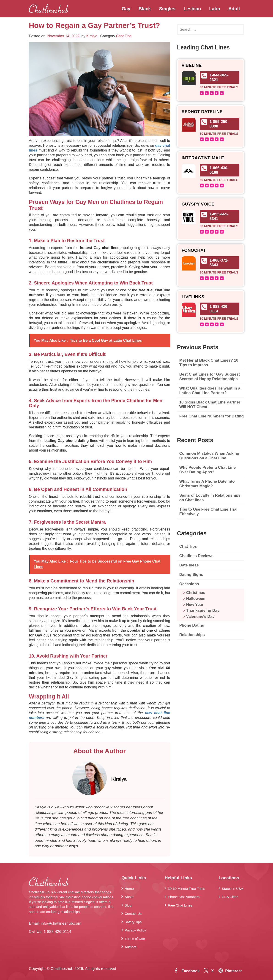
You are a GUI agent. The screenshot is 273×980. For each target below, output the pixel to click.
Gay (126, 9)
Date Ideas (189, 565)
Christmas (196, 593)
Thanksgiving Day (203, 610)
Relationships (192, 635)
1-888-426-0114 (219, 309)
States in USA (233, 889)
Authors (131, 947)
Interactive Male (203, 158)
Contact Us (133, 914)
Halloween (196, 599)
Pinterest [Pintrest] (233, 971)
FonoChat (194, 250)
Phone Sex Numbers (184, 897)
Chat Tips (124, 36)
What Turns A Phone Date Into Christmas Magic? (207, 484)
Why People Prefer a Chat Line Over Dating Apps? (208, 470)
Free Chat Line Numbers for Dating (212, 416)
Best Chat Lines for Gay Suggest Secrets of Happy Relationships (210, 377)
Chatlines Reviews (196, 556)
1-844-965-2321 (219, 77)
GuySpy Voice (198, 204)
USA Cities (230, 897)
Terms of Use (135, 939)
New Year (195, 605)
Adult (234, 9)
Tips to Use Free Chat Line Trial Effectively (208, 512)
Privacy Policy (135, 930)
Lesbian (192, 9)
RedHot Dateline (202, 112)
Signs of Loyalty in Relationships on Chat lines (210, 498)
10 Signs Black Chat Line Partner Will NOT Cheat (210, 405)
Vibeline (192, 65)
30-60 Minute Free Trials (187, 889)
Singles (167, 9)
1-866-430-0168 (219, 170)
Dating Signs (191, 575)
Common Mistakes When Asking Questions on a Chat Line (209, 456)
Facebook (191, 971)
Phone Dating (192, 625)
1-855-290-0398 (219, 124)
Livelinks (193, 297)
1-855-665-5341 (219, 216)
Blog (128, 905)
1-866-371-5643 (219, 263)
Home (129, 889)
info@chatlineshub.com (61, 923)
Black (145, 9)
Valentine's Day (200, 616)
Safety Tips (133, 922)
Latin (215, 9)
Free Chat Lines (180, 905)
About (129, 897)
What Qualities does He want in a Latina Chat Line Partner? (210, 391)
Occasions (189, 584)
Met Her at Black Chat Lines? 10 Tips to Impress (209, 363)
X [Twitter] (212, 971)
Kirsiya (92, 36)
